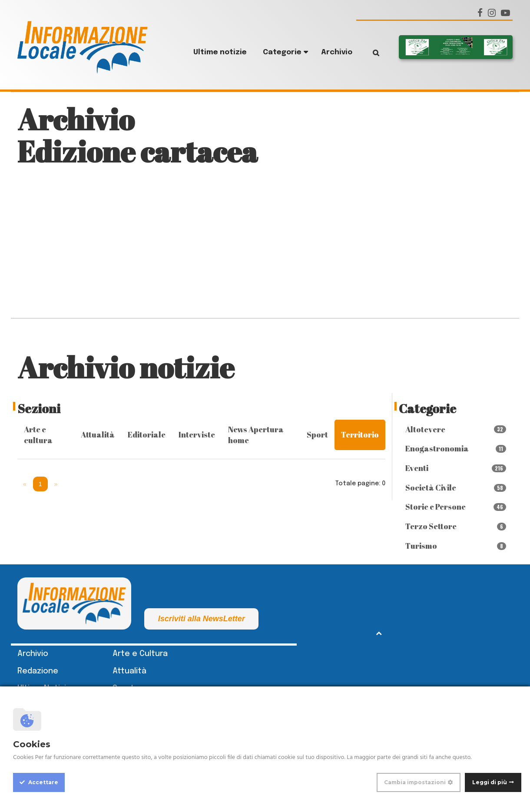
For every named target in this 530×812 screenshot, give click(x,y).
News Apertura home (256, 435)
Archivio (337, 52)
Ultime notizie (220, 52)
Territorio (360, 434)
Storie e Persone (456, 507)
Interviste (197, 434)
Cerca (369, 53)
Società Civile (456, 487)
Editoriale (147, 434)
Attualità (98, 434)
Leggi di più (490, 782)
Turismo (456, 546)
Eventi (456, 468)
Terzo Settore (456, 526)
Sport (317, 434)
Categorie (282, 52)
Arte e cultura (38, 435)
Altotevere (456, 429)
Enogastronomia (456, 448)
